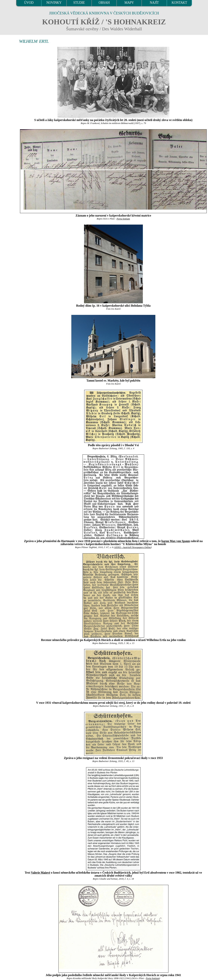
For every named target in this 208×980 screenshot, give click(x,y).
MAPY (129, 3)
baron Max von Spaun (176, 541)
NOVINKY (54, 3)
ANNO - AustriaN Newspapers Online (133, 547)
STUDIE (79, 3)
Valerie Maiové (41, 873)
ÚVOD (29, 3)
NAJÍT (154, 3)
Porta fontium (123, 219)
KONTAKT (179, 3)
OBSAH (104, 3)
